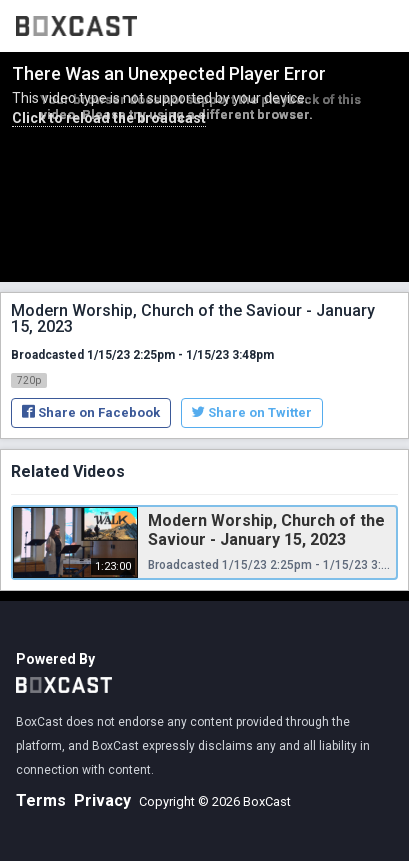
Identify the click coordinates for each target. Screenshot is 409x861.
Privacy (102, 800)
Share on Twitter (252, 412)
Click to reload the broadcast (109, 118)
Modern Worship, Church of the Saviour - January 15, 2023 (266, 530)
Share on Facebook (91, 412)
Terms (41, 800)
